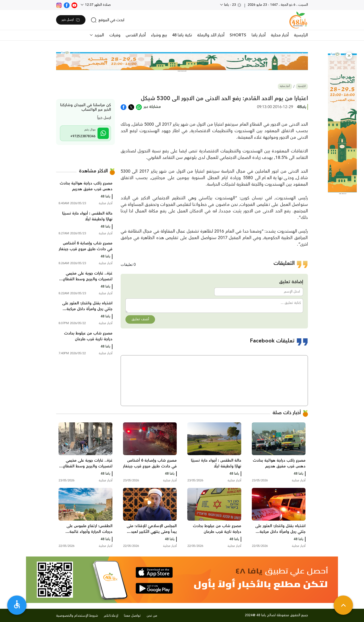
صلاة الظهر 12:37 (97, 5)
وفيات (115, 35)
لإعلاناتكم (111, 616)
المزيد (99, 35)
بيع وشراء (159, 35)
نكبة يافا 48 (182, 35)
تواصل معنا (132, 616)
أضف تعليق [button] (140, 319)
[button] (349, 56)
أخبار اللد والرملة (211, 35)
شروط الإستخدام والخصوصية (77, 616)
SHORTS (238, 35)
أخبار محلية (280, 35)
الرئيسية (301, 35)
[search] (107, 20)
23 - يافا (232, 5)
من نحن (152, 616)
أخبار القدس (136, 35)
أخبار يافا (259, 35)
